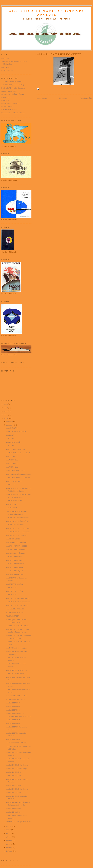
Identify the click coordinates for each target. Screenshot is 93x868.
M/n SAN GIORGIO (13, 772)
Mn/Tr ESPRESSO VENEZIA (17, 743)
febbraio (10, 851)
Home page (63, 98)
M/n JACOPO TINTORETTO (16, 542)
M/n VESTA (10, 485)
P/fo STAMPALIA (12, 616)
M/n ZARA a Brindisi (14, 442)
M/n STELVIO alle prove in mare (18, 602)
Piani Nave (5, 67)
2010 (6, 418)
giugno (9, 837)
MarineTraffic (6, 97)
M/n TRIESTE (11, 504)
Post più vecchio (86, 98)
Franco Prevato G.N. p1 (10, 91)
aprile (9, 844)
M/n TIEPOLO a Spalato (15, 571)
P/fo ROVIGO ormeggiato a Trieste (18, 822)
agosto (9, 830)
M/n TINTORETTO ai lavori (16, 535)
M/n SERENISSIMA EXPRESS (17, 626)
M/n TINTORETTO (13, 539)
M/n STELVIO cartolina (14, 584)
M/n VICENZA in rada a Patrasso (18, 478)
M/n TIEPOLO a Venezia (15, 564)
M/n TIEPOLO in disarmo (15, 549)
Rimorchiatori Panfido (9, 110)
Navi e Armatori (7, 106)
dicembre (10, 421)
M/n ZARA (10, 435)
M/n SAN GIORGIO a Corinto (17, 765)
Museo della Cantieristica (10, 103)
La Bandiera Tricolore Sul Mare (13, 94)
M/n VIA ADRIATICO (14, 481)
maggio (9, 840)
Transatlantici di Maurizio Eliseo (13, 113)
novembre (10, 425)
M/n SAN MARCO (13, 703)
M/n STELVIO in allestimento (17, 605)
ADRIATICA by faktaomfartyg (12, 85)
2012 (6, 411)
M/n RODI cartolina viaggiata (16, 648)
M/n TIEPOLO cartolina (14, 557)
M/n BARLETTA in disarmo (16, 431)
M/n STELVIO (11, 588)
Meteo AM (5, 100)
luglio (9, 833)
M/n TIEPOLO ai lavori (14, 560)
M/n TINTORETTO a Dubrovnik (18, 528)
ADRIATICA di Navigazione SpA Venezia (47, 13)
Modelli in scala (7, 70)
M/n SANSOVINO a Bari (15, 674)
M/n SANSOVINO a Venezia (16, 670)
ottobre (9, 826)
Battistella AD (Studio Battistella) (13, 88)
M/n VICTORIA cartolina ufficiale (18, 453)
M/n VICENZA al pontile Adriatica (18, 474)
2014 (6, 404)
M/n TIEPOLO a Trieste (14, 567)
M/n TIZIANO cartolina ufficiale (18, 518)
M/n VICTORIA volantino (15, 449)
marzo (9, 847)
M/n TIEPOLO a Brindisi (15, 574)
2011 (6, 415)
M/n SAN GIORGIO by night (16, 768)
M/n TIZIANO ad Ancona (15, 525)
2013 (6, 408)
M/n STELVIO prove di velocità (17, 598)
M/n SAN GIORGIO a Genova (17, 789)
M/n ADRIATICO (12, 428)
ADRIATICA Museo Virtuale (12, 82)
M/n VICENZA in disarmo (15, 470)
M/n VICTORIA (12, 456)
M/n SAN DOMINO (13, 808)
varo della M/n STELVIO (15, 609)
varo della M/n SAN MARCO (16, 696)
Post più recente (41, 98)
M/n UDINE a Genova (14, 501)
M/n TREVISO (11, 508)
